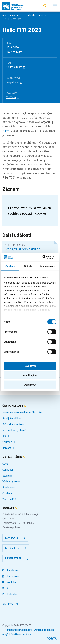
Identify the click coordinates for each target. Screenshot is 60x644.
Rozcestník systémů (14, 430)
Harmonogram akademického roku (22, 412)
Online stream (16, 67)
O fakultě (8, 493)
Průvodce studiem (13, 424)
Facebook (10, 571)
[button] (45, 6)
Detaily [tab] (28, 266)
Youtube (9, 582)
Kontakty (12, 538)
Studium (7, 476)
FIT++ (6, 131)
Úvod (5, 464)
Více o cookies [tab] (48, 266)
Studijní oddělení (12, 418)
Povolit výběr (30, 375)
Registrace (14, 82)
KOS (6, 436)
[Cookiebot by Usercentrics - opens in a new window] (43, 257)
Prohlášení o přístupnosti (18, 630)
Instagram (10, 577)
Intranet (8, 448)
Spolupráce (9, 487)
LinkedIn (10, 594)
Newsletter (13, 558)
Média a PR (12, 548)
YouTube (13, 97)
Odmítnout (30, 385)
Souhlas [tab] (10, 266)
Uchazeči (8, 470)
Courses (9, 442)
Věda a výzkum (11, 482)
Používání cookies (21, 634)
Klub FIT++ (10, 604)
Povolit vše (30, 366)
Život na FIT (9, 499)
